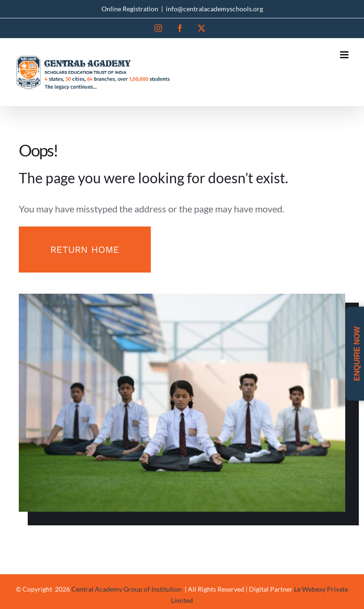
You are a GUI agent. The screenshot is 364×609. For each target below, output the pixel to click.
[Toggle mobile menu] (345, 55)
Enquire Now (357, 354)
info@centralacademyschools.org (214, 9)
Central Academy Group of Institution (127, 589)
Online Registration (130, 9)
